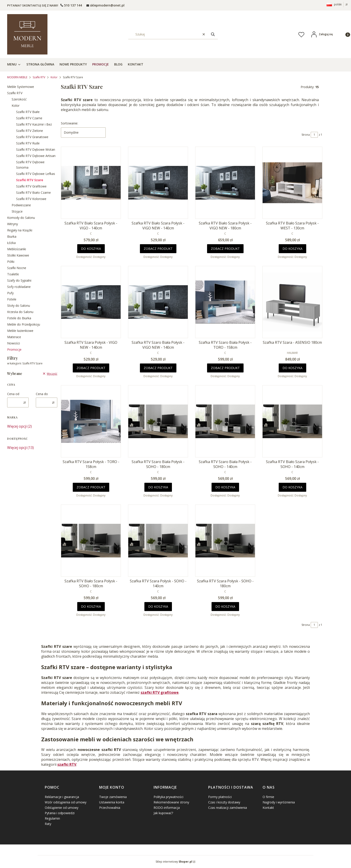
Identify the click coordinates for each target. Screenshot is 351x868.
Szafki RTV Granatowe (32, 137)
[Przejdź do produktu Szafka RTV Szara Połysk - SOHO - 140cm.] (158, 541)
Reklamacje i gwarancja (62, 797)
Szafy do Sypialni (19, 280)
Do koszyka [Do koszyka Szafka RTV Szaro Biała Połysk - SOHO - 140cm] (225, 487)
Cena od (13, 394)
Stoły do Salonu (19, 306)
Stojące (17, 211)
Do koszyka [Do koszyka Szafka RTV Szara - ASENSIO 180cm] (292, 368)
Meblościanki (17, 249)
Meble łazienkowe (20, 331)
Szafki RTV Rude (28, 143)
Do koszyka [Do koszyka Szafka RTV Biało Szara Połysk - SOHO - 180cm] (91, 606)
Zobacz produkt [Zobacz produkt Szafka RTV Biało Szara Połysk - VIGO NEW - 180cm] (225, 249)
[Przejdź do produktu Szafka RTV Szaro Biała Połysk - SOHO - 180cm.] (158, 421)
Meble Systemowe (21, 87)
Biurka (12, 236)
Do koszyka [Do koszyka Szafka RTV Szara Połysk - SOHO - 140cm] (158, 606)
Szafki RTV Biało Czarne (33, 193)
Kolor (54, 77)
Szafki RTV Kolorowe (31, 199)
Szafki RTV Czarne (29, 118)
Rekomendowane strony (171, 802)
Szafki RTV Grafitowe (31, 186)
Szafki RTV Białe (28, 112)
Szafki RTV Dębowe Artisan (36, 156)
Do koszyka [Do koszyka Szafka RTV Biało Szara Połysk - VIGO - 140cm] (91, 249)
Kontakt (268, 808)
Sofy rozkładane (19, 287)
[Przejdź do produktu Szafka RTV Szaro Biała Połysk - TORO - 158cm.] (225, 302)
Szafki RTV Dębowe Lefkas (36, 174)
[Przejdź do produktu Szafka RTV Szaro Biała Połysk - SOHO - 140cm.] (225, 421)
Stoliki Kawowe (18, 255)
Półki (11, 262)
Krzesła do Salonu (20, 312)
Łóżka (11, 243)
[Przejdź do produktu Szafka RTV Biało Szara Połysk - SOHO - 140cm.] (292, 421)
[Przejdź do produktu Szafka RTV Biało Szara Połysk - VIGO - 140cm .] (91, 183)
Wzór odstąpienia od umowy (66, 802)
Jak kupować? (163, 813)
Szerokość (19, 99)
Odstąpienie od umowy (62, 808)
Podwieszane (21, 205)
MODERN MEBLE (17, 77)
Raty (48, 824)
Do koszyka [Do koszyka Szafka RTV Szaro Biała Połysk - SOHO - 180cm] (158, 487)
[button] (213, 34)
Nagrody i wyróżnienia (279, 802)
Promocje (14, 349)
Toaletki (13, 274)
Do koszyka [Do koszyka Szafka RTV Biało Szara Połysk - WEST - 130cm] (292, 249)
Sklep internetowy (174, 862)
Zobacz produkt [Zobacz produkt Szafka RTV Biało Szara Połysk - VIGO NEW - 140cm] (158, 249)
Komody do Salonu (21, 218)
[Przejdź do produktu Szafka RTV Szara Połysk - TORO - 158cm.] (91, 421)
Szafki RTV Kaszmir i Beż (34, 124)
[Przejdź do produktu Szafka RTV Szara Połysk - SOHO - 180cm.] (225, 541)
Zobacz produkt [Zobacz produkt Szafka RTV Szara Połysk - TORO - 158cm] (91, 487)
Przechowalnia (110, 808)
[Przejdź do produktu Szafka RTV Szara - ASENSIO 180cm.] (292, 302)
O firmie (268, 797)
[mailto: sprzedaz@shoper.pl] (105, 5)
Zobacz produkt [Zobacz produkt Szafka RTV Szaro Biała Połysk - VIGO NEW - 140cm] (158, 368)
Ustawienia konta (112, 802)
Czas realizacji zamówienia (228, 808)
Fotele (12, 299)
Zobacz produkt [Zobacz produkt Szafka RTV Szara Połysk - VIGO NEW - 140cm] (91, 368)
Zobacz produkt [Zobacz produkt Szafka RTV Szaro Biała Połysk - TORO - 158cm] (225, 368)
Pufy (10, 293)
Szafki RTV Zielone (30, 131)
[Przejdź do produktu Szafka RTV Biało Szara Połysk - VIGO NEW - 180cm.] (225, 183)
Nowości (14, 343)
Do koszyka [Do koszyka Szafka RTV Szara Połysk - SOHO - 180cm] (225, 606)
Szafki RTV (39, 77)
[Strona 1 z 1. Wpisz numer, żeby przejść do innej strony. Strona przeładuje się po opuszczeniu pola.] (314, 135)
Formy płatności (220, 797)
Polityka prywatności (168, 797)
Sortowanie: (70, 123)
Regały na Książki (20, 230)
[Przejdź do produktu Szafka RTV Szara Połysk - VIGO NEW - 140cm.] (91, 302)
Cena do (42, 394)
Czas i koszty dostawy (224, 802)
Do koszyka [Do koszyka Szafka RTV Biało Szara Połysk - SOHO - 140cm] (292, 487)
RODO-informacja (167, 808)
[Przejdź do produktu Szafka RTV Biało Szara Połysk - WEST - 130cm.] (292, 183)
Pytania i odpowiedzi (60, 813)
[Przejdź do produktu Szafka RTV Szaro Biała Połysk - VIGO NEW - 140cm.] (158, 302)
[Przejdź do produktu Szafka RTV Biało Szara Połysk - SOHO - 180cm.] (91, 541)
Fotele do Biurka (19, 318)
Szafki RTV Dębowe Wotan (36, 149)
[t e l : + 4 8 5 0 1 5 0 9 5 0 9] (71, 5)
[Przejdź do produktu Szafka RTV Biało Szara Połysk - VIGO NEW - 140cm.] (158, 183)
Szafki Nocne (17, 268)
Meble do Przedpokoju (24, 324)
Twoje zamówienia (113, 797)
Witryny (13, 224)
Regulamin (52, 818)
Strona (306, 135)
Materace (14, 337)
